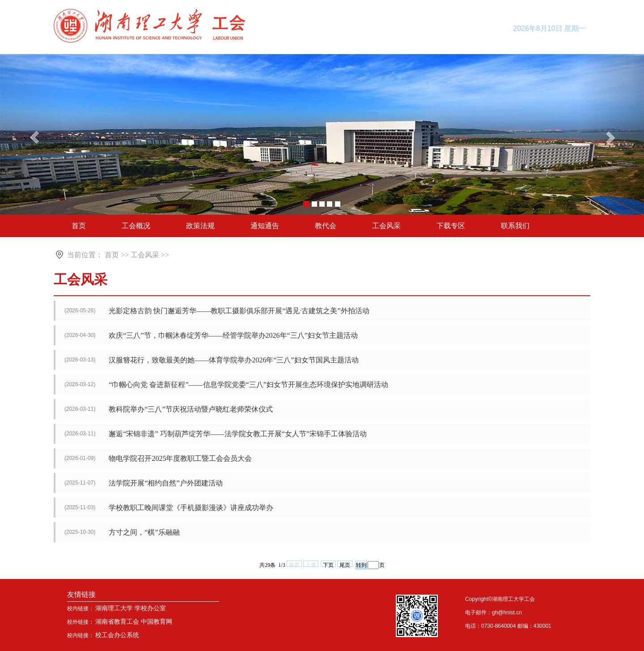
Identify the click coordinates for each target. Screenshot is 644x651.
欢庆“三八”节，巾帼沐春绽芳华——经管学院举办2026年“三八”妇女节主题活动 (233, 335)
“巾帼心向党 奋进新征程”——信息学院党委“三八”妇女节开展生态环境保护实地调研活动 (248, 385)
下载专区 (451, 226)
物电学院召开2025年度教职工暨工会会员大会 (180, 458)
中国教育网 (157, 622)
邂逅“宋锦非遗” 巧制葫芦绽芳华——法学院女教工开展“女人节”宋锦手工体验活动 (237, 434)
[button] (612, 135)
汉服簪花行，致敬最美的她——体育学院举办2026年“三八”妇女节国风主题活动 (233, 360)
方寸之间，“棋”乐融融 (144, 532)
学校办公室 (150, 608)
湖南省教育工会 (117, 622)
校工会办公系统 (117, 635)
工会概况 (136, 226)
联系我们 (515, 226)
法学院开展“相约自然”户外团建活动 (165, 483)
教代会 (326, 226)
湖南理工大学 (114, 608)
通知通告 (265, 226)
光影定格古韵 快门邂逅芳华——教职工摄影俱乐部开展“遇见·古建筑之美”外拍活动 (239, 311)
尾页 (345, 564)
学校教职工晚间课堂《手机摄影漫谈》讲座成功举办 (191, 508)
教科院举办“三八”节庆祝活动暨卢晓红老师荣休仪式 (191, 409)
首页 (79, 226)
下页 (328, 564)
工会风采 (386, 226)
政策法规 (200, 226)
